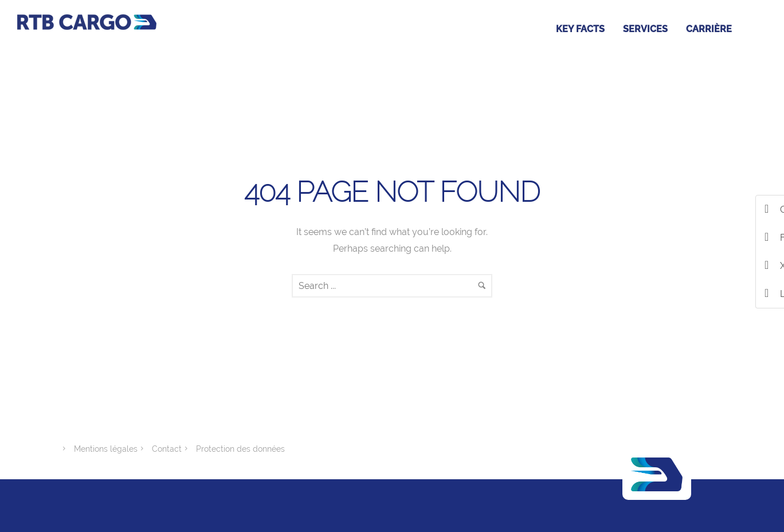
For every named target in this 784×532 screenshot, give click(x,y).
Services (645, 29)
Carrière (709, 29)
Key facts (580, 29)
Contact (167, 449)
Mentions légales (106, 449)
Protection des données (240, 449)
